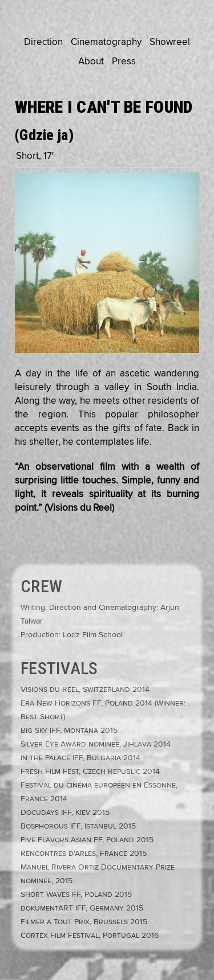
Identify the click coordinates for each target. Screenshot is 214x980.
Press (124, 61)
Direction (43, 42)
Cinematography (106, 42)
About (91, 61)
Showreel (170, 42)
